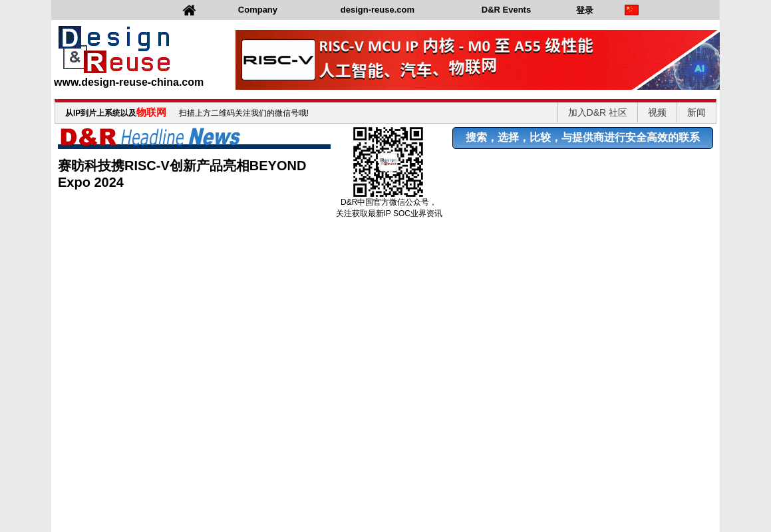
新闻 (696, 112)
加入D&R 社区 (598, 112)
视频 (657, 112)
